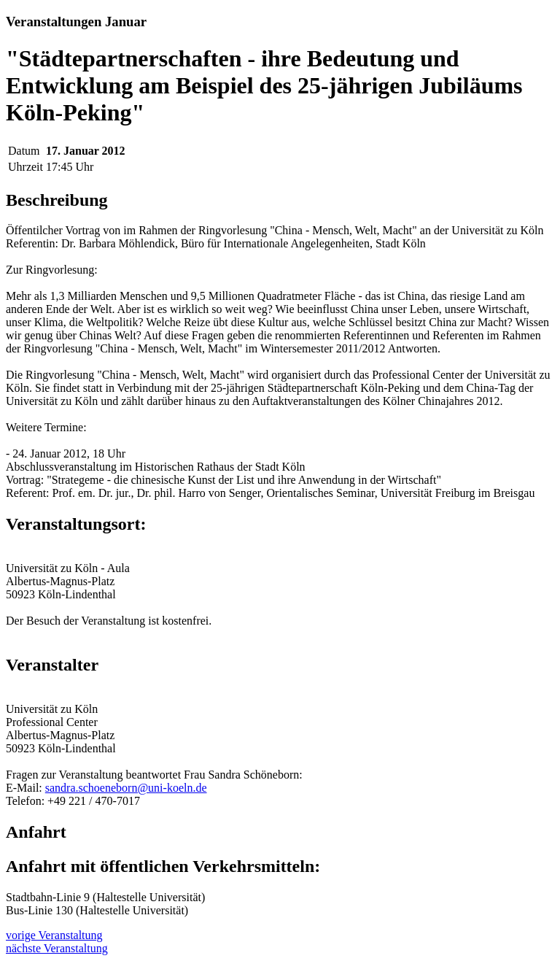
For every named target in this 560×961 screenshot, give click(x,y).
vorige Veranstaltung (54, 935)
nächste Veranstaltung (57, 948)
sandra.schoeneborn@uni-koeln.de (126, 788)
